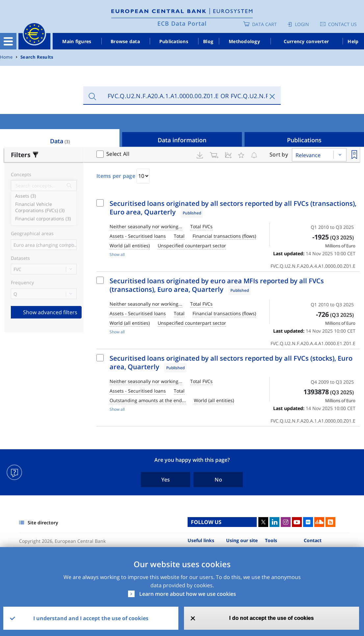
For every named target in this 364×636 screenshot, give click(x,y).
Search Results (37, 57)
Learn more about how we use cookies (188, 594)
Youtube (297, 522)
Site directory (43, 523)
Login (302, 24)
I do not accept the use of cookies (271, 618)
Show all (117, 254)
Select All (118, 154)
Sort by (279, 154)
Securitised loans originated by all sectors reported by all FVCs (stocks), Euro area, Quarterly (231, 362)
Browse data (125, 41)
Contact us (342, 24)
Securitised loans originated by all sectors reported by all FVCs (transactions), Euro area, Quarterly (233, 208)
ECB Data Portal (182, 23)
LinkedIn (274, 522)
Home (6, 57)
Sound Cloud (319, 522)
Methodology (244, 41)
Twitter (263, 522)
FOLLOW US (206, 522)
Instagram (286, 522)
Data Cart (264, 24)
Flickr (308, 522)
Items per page (116, 176)
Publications (174, 41)
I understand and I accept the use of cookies (91, 618)
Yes (166, 480)
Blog (208, 41)
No (218, 480)
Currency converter (306, 41)
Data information (182, 140)
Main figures (77, 41)
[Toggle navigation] (8, 41)
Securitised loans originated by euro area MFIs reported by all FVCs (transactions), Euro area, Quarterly (217, 285)
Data (60, 141)
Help (353, 41)
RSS (330, 522)
